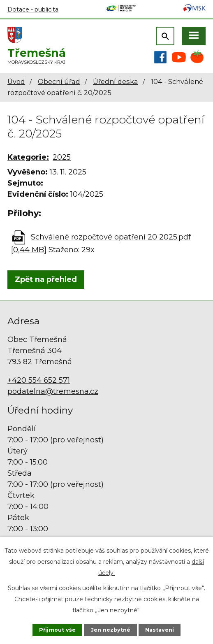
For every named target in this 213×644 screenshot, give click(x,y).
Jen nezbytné (111, 630)
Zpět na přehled (46, 279)
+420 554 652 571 (39, 380)
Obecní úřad (59, 81)
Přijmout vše (57, 630)
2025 (62, 157)
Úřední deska (116, 81)
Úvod (16, 81)
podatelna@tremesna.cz (53, 391)
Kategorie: (28, 157)
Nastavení (160, 630)
